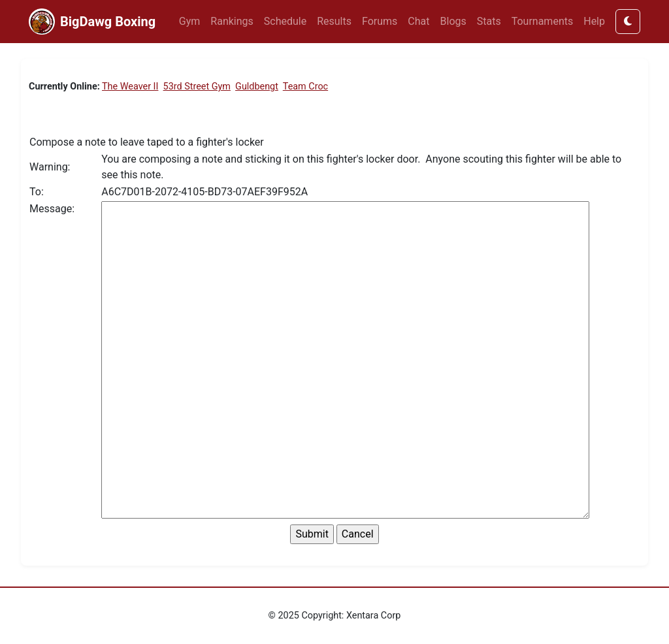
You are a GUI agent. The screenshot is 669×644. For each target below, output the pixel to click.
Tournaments (543, 21)
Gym (190, 21)
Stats (489, 21)
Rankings (232, 21)
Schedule (285, 21)
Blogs (453, 21)
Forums (380, 21)
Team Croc (305, 87)
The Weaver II (130, 87)
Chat (418, 21)
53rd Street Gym (197, 87)
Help (594, 21)
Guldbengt (257, 87)
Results (334, 21)
